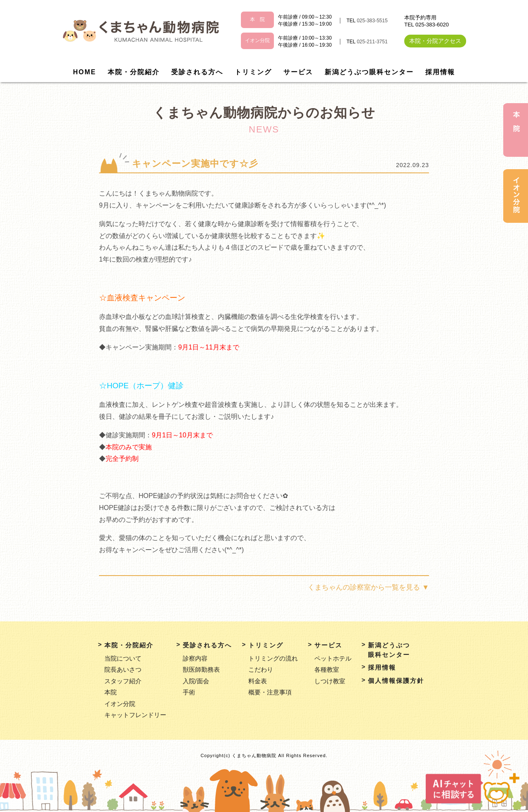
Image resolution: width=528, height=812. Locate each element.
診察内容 (195, 658)
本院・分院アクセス (435, 41)
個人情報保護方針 (396, 681)
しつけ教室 (330, 681)
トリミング (253, 72)
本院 (111, 692)
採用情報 (440, 72)
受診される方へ (197, 72)
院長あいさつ (123, 669)
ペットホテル (333, 658)
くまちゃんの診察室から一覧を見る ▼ (368, 587)
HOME (85, 72)
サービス (298, 72)
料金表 (258, 681)
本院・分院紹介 (134, 72)
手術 (189, 692)
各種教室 (327, 669)
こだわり (261, 669)
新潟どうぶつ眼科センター (369, 72)
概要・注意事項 (270, 692)
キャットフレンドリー (135, 715)
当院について (123, 658)
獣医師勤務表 (201, 669)
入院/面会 (196, 681)
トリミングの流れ (273, 658)
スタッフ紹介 (123, 681)
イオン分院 (120, 704)
